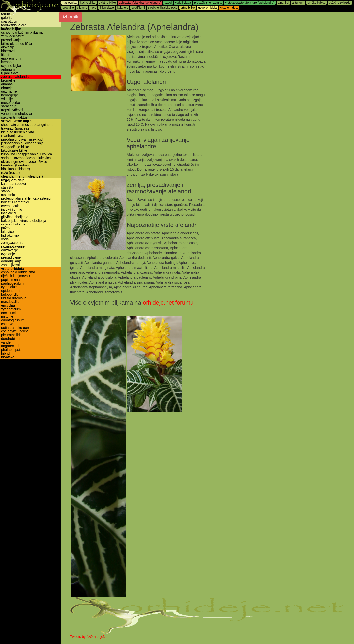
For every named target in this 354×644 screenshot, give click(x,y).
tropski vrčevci (12, 110)
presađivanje (11, 40)
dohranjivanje (11, 261)
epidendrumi (11, 291)
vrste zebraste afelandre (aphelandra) (250, 3)
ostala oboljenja (13, 224)
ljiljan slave (107, 8)
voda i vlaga (183, 3)
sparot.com (10, 22)
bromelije (8, 81)
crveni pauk (10, 206)
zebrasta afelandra (15, 77)
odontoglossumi (13, 320)
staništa (7, 187)
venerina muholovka (17, 114)
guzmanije (9, 92)
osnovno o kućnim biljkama (22, 33)
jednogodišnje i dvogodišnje (22, 143)
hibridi (6, 353)
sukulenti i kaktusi (15, 117)
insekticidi (9, 213)
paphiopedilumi (13, 283)
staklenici (8, 195)
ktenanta (8, 62)
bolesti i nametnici (15, 202)
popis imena (11, 280)
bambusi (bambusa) (16, 165)
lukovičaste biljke (14, 151)
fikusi (5, 55)
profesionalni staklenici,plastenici (26, 199)
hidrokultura (10, 235)
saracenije (9, 106)
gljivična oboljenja (15, 217)
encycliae (8, 306)
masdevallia (10, 302)
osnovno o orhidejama (18, 272)
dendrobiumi (11, 339)
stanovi (7, 191)
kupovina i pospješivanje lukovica (27, 154)
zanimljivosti (10, 265)
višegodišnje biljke (15, 147)
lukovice (7, 232)
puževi (6, 228)
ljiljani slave (10, 73)
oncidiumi (8, 313)
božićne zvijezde (340, 3)
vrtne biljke (188, 8)
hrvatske (8, 357)
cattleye (7, 324)
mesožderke (11, 103)
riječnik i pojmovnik (16, 276)
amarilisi (283, 3)
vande (6, 342)
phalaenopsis (11, 350)
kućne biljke (11, 29)
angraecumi (10, 346)
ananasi (7, 84)
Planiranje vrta (12, 136)
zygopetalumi (11, 309)
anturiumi (8, 69)
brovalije (68, 8)
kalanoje (123, 8)
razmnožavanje (13, 247)
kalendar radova (14, 184)
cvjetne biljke (11, 66)
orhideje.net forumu (168, 303)
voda (5, 239)
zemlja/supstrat (13, 36)
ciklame (82, 8)
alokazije (8, 47)
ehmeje (7, 88)
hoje (93, 8)
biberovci (8, 51)
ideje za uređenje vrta (18, 132)
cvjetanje (8, 254)
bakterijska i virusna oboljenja (24, 221)
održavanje (10, 250)
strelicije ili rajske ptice (163, 8)
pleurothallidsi (12, 335)
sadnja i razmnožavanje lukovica (26, 158)
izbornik (71, 17)
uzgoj (168, 3)
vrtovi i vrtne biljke (16, 121)
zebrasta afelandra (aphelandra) (140, 3)
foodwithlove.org (14, 25)
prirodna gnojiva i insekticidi (22, 140)
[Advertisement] (276, 70)
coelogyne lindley (14, 331)
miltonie (7, 317)
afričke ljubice (317, 3)
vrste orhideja (13, 269)
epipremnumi (11, 58)
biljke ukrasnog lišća (17, 44)
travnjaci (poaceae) (16, 128)
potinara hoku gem (15, 328)
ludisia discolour (14, 298)
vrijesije (7, 99)
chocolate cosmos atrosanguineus (27, 125)
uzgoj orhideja (13, 180)
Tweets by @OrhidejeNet (89, 637)
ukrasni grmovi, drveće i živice (24, 162)
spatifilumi (138, 8)
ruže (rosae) (10, 173)
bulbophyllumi (12, 294)
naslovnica (70, 3)
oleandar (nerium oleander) (22, 176)
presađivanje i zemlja (208, 3)
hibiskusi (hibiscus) (16, 169)
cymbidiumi (10, 287)
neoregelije (10, 95)
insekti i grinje (12, 210)
